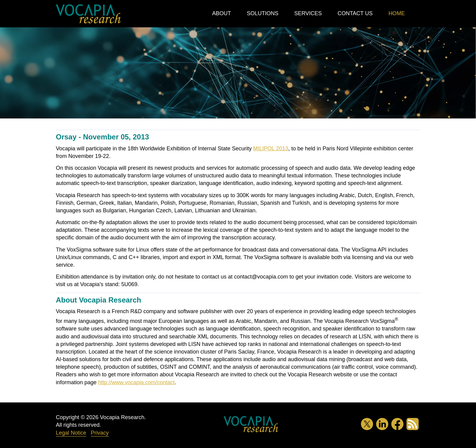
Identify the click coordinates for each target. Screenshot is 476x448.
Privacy (100, 433)
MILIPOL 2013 (271, 149)
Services (308, 13)
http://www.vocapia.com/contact (136, 382)
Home (397, 13)
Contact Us (355, 13)
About (222, 13)
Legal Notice (71, 433)
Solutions (263, 13)
